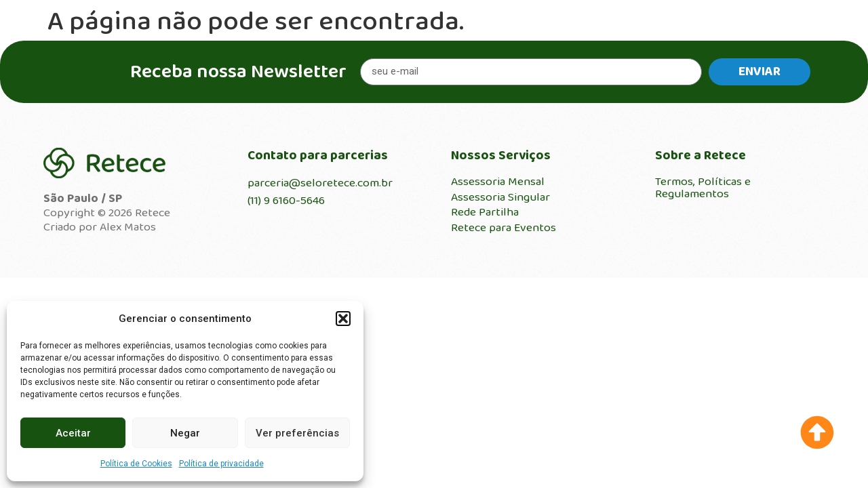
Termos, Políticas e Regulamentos (703, 188)
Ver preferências (297, 433)
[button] (343, 319)
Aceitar (73, 433)
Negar (185, 433)
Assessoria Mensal (498, 182)
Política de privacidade (221, 464)
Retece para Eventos (504, 228)
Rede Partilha (485, 212)
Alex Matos (128, 227)
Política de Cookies (136, 464)
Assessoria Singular (500, 197)
